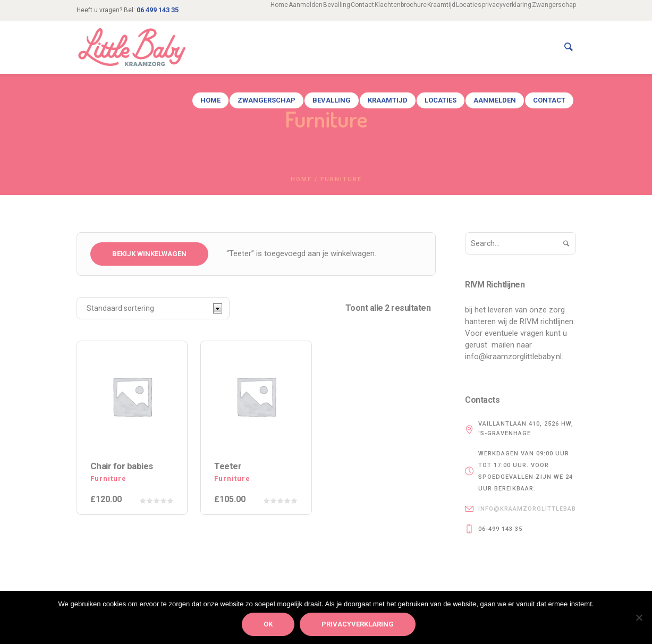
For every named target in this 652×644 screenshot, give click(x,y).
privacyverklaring (358, 624)
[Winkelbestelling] (153, 308)
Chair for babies (122, 466)
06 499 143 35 (158, 10)
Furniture (108, 478)
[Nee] (639, 617)
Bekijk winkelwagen (149, 254)
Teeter (228, 466)
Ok (268, 624)
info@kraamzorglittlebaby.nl (534, 509)
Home (301, 179)
